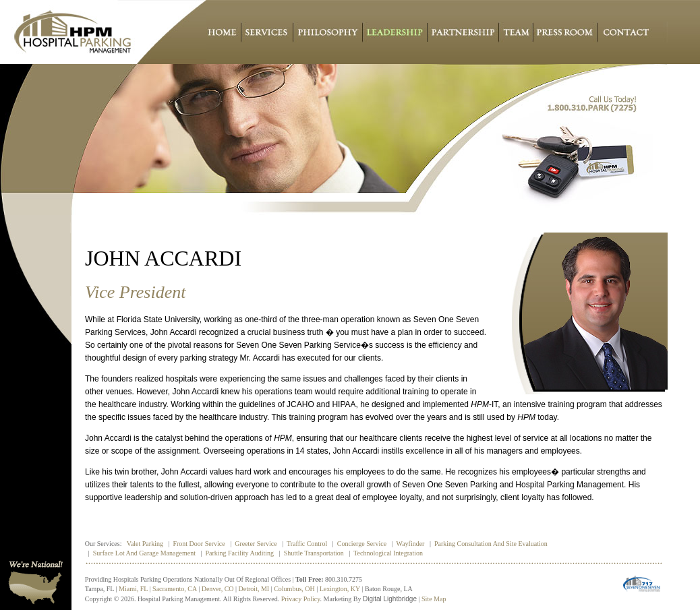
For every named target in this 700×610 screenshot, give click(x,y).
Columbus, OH (294, 589)
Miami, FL (133, 589)
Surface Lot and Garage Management (144, 553)
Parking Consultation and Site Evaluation (491, 544)
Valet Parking (145, 544)
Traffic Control (307, 544)
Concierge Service (362, 544)
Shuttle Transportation (314, 553)
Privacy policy (301, 599)
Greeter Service (256, 544)
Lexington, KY (340, 589)
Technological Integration (388, 553)
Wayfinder (411, 544)
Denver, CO (218, 589)
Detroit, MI (254, 589)
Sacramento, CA (175, 589)
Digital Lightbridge (390, 599)
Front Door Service (199, 544)
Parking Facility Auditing (239, 553)
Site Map (434, 599)
